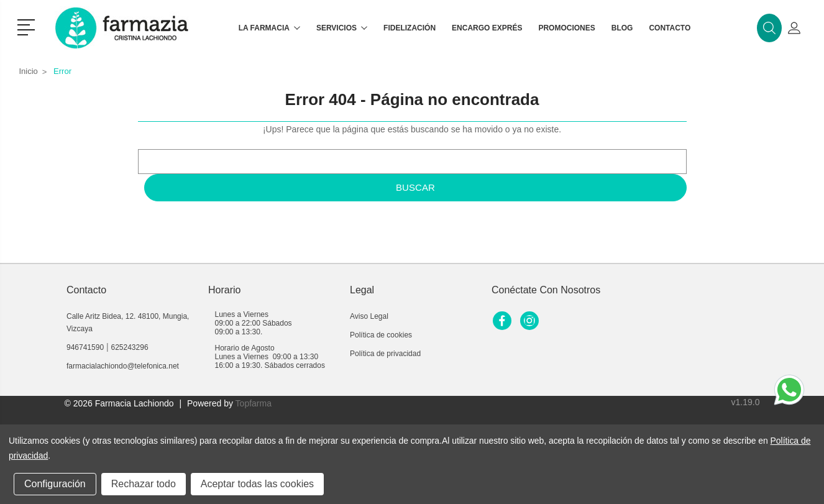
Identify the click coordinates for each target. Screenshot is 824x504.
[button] (28, 26)
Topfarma (254, 403)
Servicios (342, 28)
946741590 (85, 347)
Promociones (566, 28)
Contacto (670, 28)
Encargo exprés (487, 28)
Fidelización (410, 28)
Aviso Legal (369, 316)
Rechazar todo (144, 484)
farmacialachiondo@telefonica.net (123, 366)
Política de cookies (381, 335)
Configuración (55, 484)
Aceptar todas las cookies (257, 484)
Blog (622, 28)
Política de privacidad (385, 354)
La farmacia (269, 28)
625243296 (130, 347)
